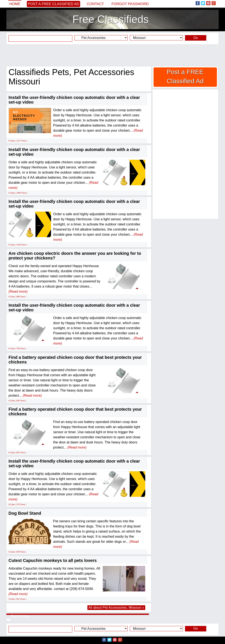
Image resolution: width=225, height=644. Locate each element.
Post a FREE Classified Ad (54, 4)
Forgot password (130, 4)
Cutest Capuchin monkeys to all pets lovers (53, 560)
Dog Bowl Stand (25, 513)
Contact (95, 4)
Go (196, 38)
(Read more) (18, 291)
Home (15, 4)
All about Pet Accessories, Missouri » (116, 608)
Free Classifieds (111, 19)
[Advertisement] (112, 55)
